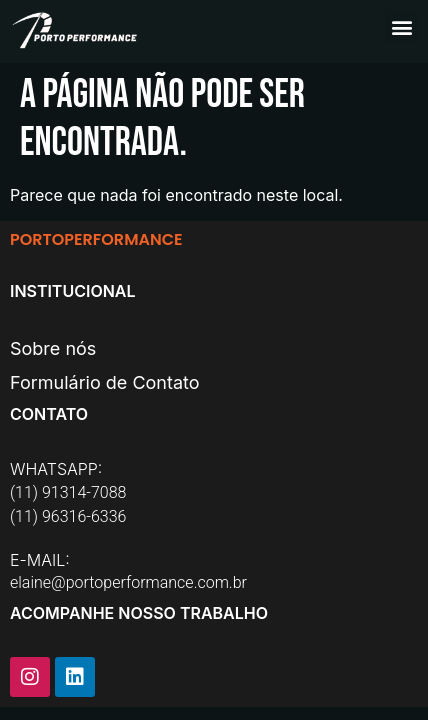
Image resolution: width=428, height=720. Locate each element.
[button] (401, 26)
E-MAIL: (40, 560)
